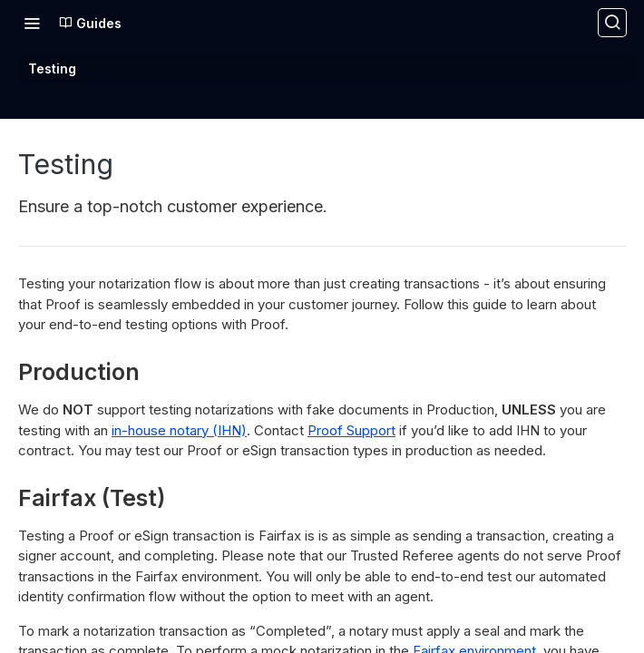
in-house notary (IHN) (179, 430)
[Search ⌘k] (612, 23)
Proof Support (351, 430)
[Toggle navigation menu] (32, 23)
